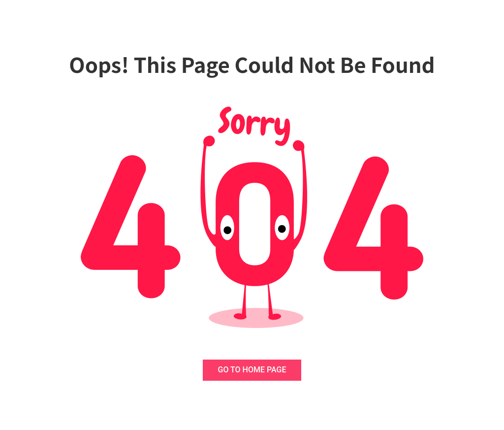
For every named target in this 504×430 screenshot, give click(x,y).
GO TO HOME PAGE (252, 370)
